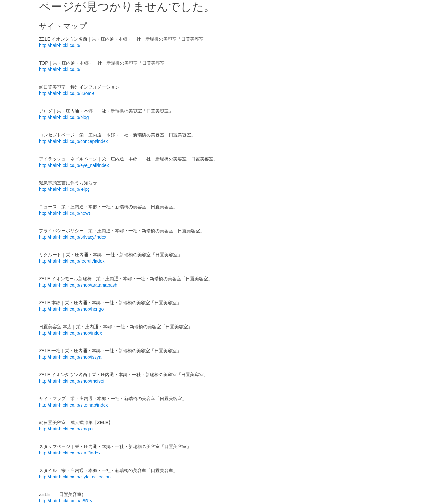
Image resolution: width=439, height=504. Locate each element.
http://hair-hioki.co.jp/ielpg (64, 189)
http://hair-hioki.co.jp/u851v (66, 501)
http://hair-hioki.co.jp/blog (64, 117)
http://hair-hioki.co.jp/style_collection (75, 477)
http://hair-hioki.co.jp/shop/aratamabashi (79, 285)
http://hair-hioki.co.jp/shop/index (70, 333)
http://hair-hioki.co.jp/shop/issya (70, 357)
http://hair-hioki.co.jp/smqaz (66, 429)
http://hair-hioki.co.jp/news (65, 213)
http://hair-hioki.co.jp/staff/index (70, 453)
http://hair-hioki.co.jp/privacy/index (73, 237)
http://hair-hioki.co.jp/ (60, 45)
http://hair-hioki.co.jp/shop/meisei (72, 381)
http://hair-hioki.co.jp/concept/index (73, 141)
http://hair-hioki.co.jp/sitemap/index (73, 405)
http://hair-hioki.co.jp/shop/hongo (71, 309)
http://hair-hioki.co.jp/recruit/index (72, 261)
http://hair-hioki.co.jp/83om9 (66, 93)
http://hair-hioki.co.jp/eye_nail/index (74, 165)
